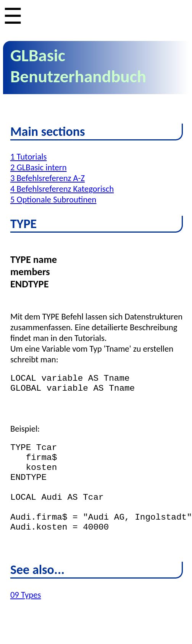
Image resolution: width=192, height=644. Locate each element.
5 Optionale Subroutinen (53, 199)
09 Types (26, 618)
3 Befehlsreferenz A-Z (48, 178)
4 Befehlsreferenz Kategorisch (62, 189)
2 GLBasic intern (39, 167)
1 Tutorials (28, 157)
